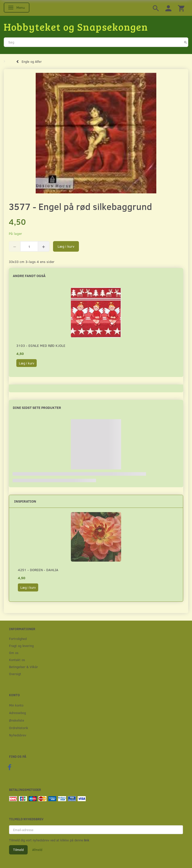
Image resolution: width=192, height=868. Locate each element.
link (86, 840)
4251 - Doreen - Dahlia (38, 570)
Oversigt (15, 674)
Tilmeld (18, 850)
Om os (14, 653)
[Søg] (186, 42)
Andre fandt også (29, 276)
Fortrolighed (18, 639)
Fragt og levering (21, 646)
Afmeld (37, 850)
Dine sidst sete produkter (37, 408)
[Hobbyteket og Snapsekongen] (76, 27)
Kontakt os (17, 660)
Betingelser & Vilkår (23, 667)
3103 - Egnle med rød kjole (41, 345)
